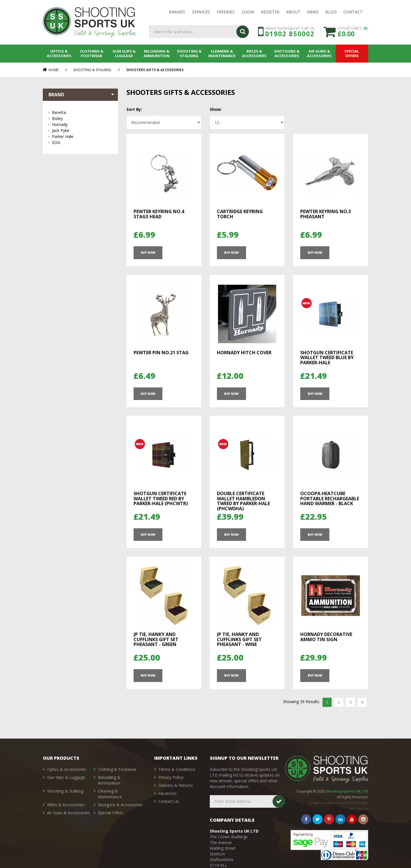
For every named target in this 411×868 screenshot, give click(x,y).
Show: (216, 109)
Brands (177, 12)
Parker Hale (82, 136)
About (293, 12)
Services (201, 12)
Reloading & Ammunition (157, 53)
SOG (82, 142)
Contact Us (169, 801)
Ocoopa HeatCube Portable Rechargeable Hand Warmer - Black (330, 498)
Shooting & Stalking (189, 53)
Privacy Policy (171, 777)
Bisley (82, 118)
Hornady (82, 124)
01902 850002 (290, 34)
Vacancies (168, 793)
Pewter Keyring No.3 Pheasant (326, 214)
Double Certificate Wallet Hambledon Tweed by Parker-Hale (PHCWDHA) (243, 501)
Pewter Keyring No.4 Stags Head (159, 214)
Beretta (82, 112)
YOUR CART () (353, 31)
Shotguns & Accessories (287, 53)
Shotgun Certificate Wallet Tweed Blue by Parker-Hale (327, 358)
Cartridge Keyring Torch (240, 214)
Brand (82, 95)
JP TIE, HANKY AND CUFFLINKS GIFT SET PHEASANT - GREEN (156, 639)
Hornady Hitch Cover (244, 353)
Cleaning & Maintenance (222, 53)
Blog (331, 12)
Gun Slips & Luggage (124, 53)
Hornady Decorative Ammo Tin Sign (326, 637)
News (313, 12)
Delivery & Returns (176, 785)
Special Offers (352, 53)
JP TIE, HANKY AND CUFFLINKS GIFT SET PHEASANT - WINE (239, 639)
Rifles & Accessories (254, 53)
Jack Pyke (82, 130)
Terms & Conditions (177, 769)
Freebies (226, 12)
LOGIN (248, 12)
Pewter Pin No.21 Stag (161, 353)
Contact (353, 12)
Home (51, 70)
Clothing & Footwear (92, 53)
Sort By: (134, 109)
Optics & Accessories (59, 53)
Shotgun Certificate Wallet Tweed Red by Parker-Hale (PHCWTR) (161, 498)
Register (270, 12)
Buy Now (148, 253)
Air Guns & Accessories (319, 53)
